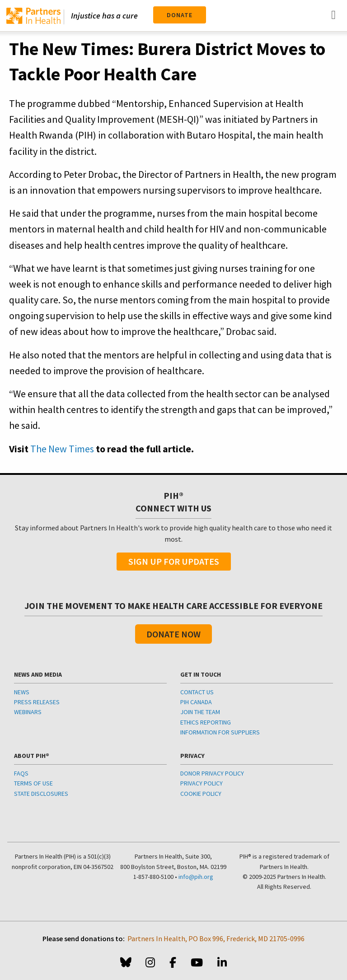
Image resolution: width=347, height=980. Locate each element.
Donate (180, 15)
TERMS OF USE (33, 783)
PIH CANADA (196, 702)
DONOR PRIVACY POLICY (212, 773)
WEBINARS (28, 712)
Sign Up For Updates (174, 561)
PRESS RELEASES (37, 702)
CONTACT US (197, 692)
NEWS (22, 692)
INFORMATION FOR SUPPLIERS (220, 732)
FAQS (21, 773)
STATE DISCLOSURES (41, 794)
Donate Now (173, 634)
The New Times (62, 449)
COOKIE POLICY (201, 794)
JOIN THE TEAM (200, 712)
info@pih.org (196, 877)
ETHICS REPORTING (206, 722)
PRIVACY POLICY (202, 783)
